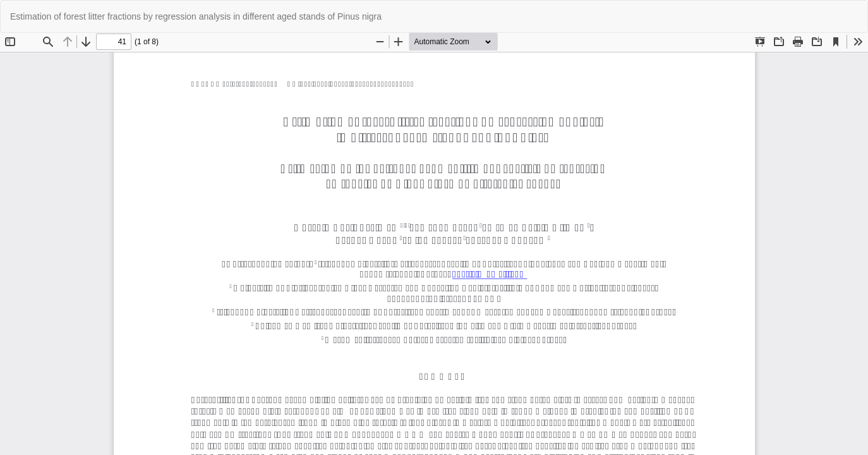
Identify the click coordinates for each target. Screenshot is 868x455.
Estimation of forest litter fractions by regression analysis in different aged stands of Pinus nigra (196, 16)
